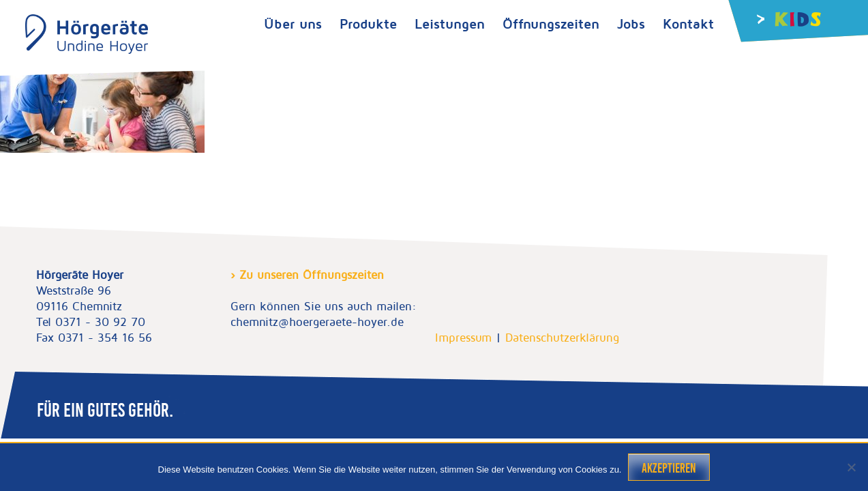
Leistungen (450, 24)
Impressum (463, 338)
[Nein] (851, 467)
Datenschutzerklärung (562, 338)
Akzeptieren (669, 468)
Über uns (293, 24)
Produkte (368, 24)
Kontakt (688, 24)
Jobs (631, 24)
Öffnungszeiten (551, 24)
